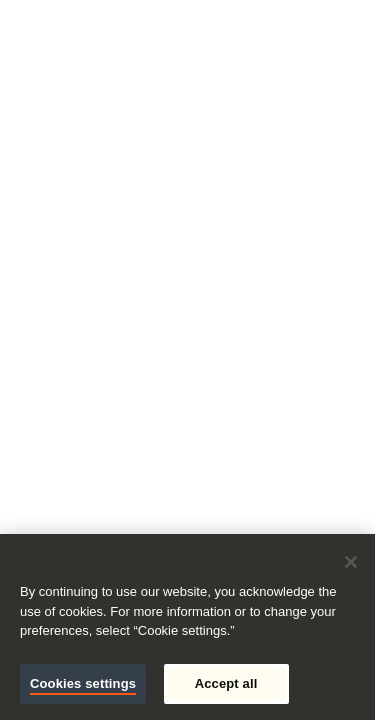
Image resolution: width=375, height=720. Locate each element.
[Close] (351, 562)
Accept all (226, 683)
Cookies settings (83, 683)
